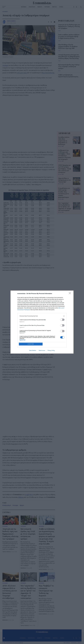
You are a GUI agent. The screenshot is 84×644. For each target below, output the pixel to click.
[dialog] (42, 322)
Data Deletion (33, 350)
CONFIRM (31, 344)
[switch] (62, 320)
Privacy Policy (51, 350)
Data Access (42, 350)
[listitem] (42, 316)
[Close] (70, 294)
